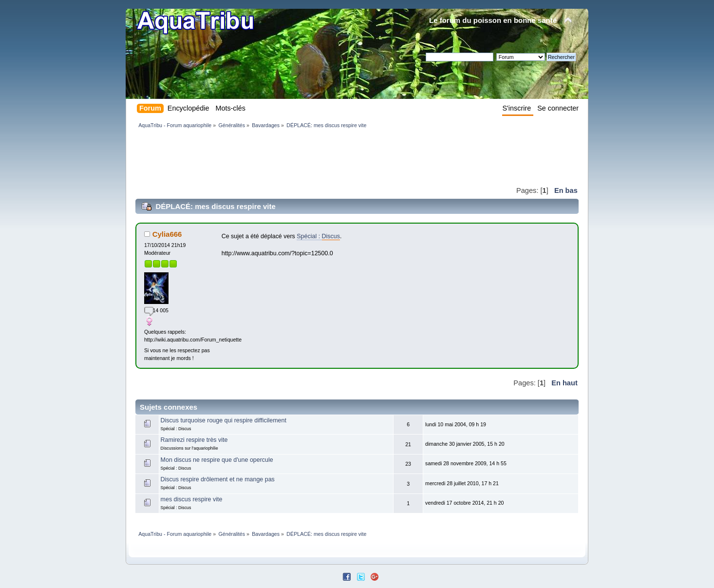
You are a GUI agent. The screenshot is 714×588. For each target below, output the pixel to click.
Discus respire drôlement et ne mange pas (218, 479)
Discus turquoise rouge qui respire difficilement (224, 420)
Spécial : (309, 236)
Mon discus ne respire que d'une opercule (217, 460)
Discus (331, 236)
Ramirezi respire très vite (194, 440)
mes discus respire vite (192, 499)
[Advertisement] (313, 157)
